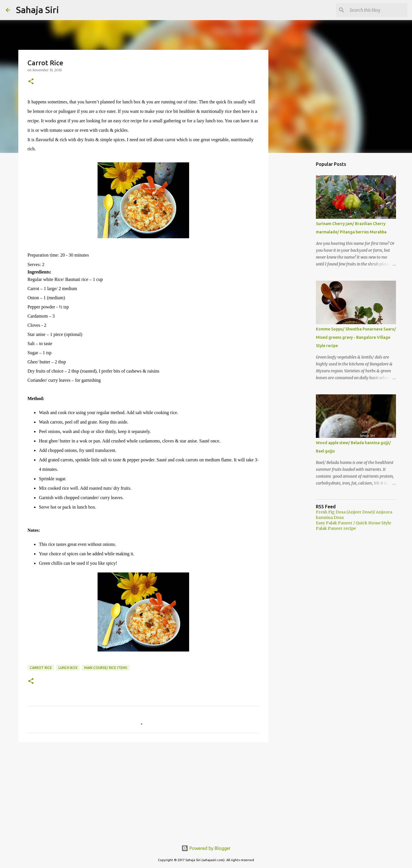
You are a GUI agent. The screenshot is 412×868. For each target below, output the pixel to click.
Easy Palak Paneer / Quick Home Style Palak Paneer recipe (353, 526)
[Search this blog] (377, 10)
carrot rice (41, 668)
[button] (31, 82)
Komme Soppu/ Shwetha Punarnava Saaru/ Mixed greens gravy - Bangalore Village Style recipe (356, 337)
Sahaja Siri (37, 10)
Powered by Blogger (206, 848)
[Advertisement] (143, 791)
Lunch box (68, 668)
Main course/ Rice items (106, 668)
